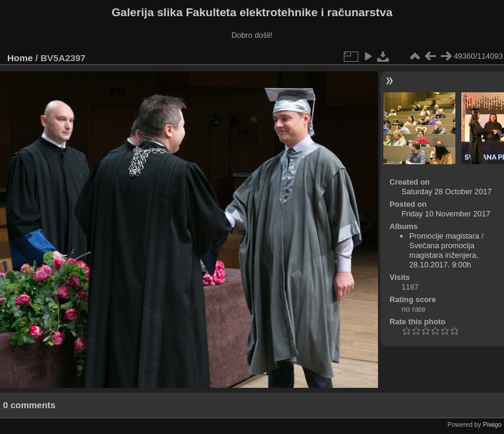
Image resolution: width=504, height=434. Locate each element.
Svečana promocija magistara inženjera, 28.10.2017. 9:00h (444, 255)
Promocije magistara (444, 236)
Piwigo (492, 424)
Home (20, 58)
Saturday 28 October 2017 (446, 192)
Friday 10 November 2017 (446, 214)
